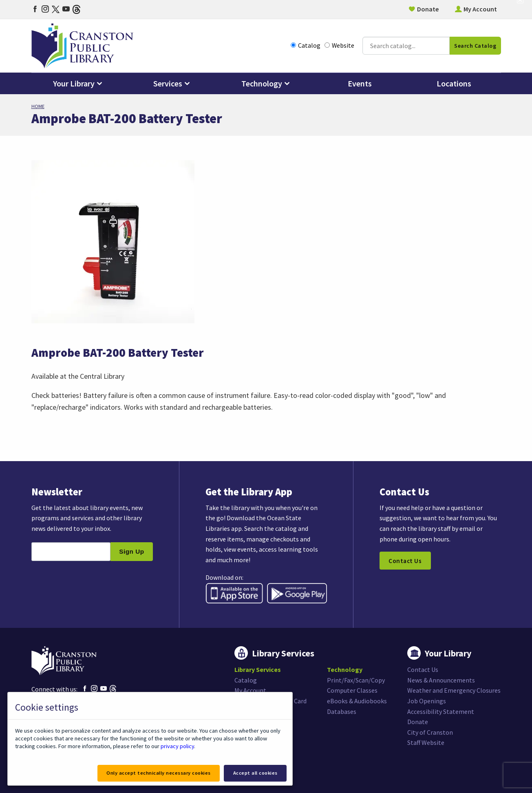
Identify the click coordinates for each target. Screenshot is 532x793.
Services (168, 83)
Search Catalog (475, 46)
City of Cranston (430, 732)
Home (38, 106)
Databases (342, 711)
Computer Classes (352, 690)
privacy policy (177, 746)
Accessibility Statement (441, 711)
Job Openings (427, 701)
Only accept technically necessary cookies (159, 773)
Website (339, 45)
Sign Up (131, 551)
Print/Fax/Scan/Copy (356, 680)
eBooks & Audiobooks (357, 701)
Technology (262, 83)
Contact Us (405, 561)
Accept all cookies (255, 773)
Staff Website (426, 742)
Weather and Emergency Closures (454, 690)
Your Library (74, 83)
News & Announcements (441, 680)
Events (360, 83)
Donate (428, 9)
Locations (454, 83)
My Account (480, 9)
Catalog (306, 45)
